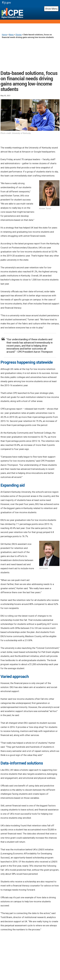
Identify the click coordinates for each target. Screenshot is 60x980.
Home (4, 35)
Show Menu (51, 9)
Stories (19, 35)
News (11, 35)
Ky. (6, 2)
